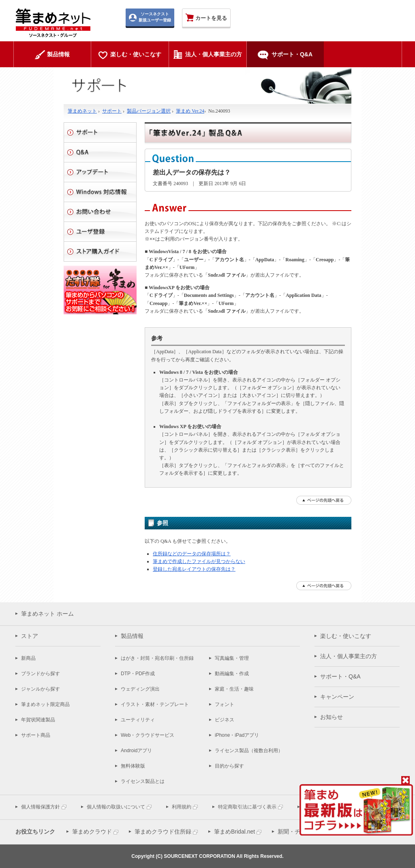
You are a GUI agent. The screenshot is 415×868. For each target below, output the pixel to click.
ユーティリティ (138, 720)
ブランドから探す (41, 674)
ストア (30, 636)
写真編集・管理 (232, 658)
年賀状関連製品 (38, 720)
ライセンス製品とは (143, 781)
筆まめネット (82, 111)
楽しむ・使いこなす (346, 636)
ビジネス (225, 720)
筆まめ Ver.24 (190, 111)
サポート (112, 111)
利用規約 (182, 807)
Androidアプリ (136, 751)
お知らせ (332, 717)
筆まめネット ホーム (47, 614)
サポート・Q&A (340, 676)
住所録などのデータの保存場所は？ (192, 554)
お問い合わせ (100, 212)
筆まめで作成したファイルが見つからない (199, 561)
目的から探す (229, 766)
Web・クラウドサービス (148, 735)
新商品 (28, 658)
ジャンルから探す (41, 689)
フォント (225, 704)
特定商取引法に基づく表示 (247, 807)
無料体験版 (133, 766)
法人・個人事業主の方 (349, 656)
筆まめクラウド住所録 (163, 832)
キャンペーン (337, 697)
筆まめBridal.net (234, 832)
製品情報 (132, 636)
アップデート (100, 172)
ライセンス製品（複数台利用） (249, 751)
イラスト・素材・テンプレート (155, 704)
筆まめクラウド (92, 832)
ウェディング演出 (140, 689)
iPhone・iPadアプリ (237, 735)
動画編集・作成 (232, 674)
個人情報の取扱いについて (116, 807)
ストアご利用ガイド (100, 252)
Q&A (100, 152)
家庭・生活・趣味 (234, 689)
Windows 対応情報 (100, 192)
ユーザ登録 (100, 232)
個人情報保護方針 (41, 807)
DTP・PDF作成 (138, 674)
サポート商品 (36, 735)
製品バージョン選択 (149, 111)
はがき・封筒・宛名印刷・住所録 (157, 658)
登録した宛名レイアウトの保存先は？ (194, 569)
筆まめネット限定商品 (45, 704)
